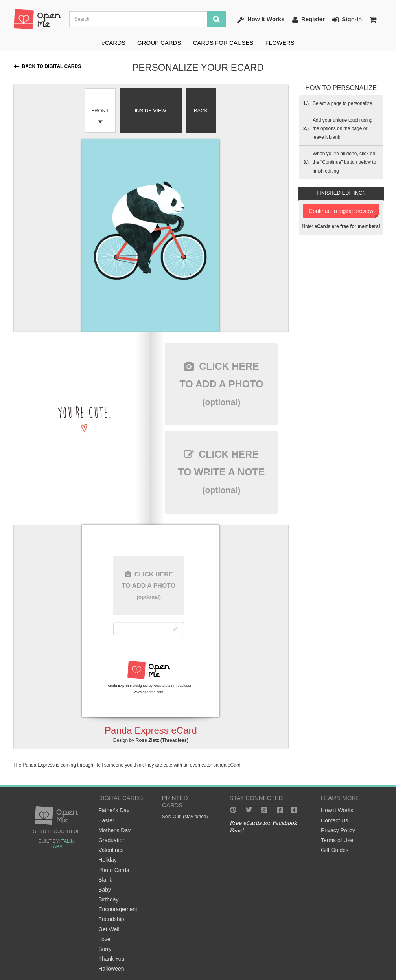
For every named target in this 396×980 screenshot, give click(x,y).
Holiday (108, 860)
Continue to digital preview (341, 211)
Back (201, 111)
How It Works (261, 20)
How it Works (337, 810)
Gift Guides (335, 850)
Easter (106, 820)
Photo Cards (114, 870)
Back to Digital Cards (52, 66)
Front (100, 111)
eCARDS (113, 43)
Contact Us (334, 820)
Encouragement (118, 909)
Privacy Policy (338, 830)
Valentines (111, 850)
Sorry (105, 949)
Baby (105, 890)
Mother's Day (114, 830)
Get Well (109, 929)
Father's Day (114, 810)
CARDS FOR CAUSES (223, 43)
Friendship (111, 919)
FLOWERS (280, 43)
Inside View (150, 111)
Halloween (111, 969)
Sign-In (347, 20)
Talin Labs (62, 844)
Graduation (112, 840)
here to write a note (221, 472)
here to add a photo (221, 384)
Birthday (108, 899)
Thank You (111, 959)
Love (104, 939)
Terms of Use (337, 840)
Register (309, 20)
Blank (105, 880)
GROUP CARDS (159, 43)
